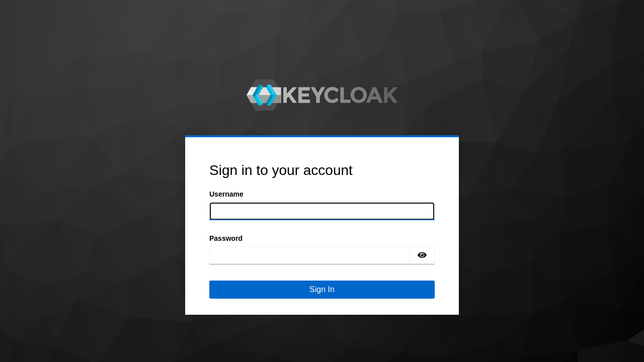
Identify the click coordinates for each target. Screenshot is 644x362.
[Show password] (422, 255)
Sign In (322, 289)
